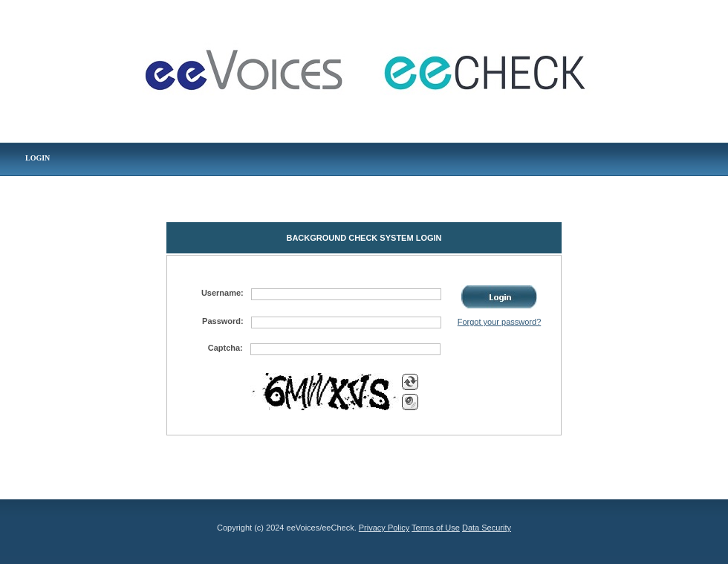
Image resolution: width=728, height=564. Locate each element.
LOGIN (38, 158)
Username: (222, 293)
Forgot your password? (500, 322)
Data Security (487, 528)
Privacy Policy (384, 528)
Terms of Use (436, 528)
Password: (223, 321)
